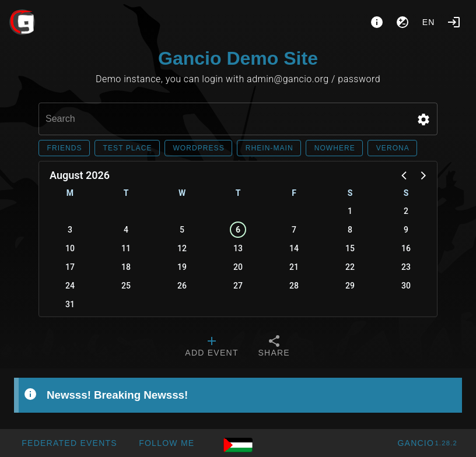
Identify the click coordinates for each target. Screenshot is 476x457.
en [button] (429, 22)
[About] (377, 22)
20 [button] (238, 267)
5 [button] (182, 230)
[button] (423, 119)
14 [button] (294, 248)
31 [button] (70, 304)
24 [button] (70, 286)
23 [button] (406, 267)
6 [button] (238, 230)
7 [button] (294, 230)
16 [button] (406, 248)
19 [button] (182, 267)
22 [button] (350, 267)
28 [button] (294, 286)
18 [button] (126, 267)
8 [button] (350, 230)
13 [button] (238, 248)
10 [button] (70, 248)
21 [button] (294, 267)
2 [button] (406, 211)
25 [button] (126, 286)
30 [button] (406, 286)
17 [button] (70, 267)
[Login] (454, 22)
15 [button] (350, 248)
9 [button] (406, 230)
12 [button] (182, 248)
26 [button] (182, 286)
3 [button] (70, 230)
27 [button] (238, 286)
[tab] (211, 347)
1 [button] (350, 211)
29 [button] (350, 286)
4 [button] (126, 230)
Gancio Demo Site (238, 58)
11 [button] (126, 248)
